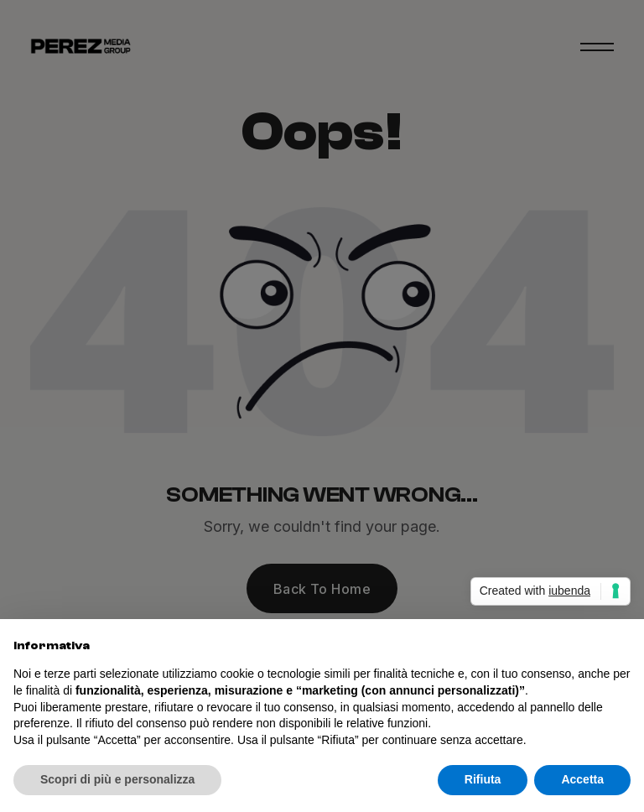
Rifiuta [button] (483, 779)
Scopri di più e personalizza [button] (117, 779)
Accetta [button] (582, 779)
